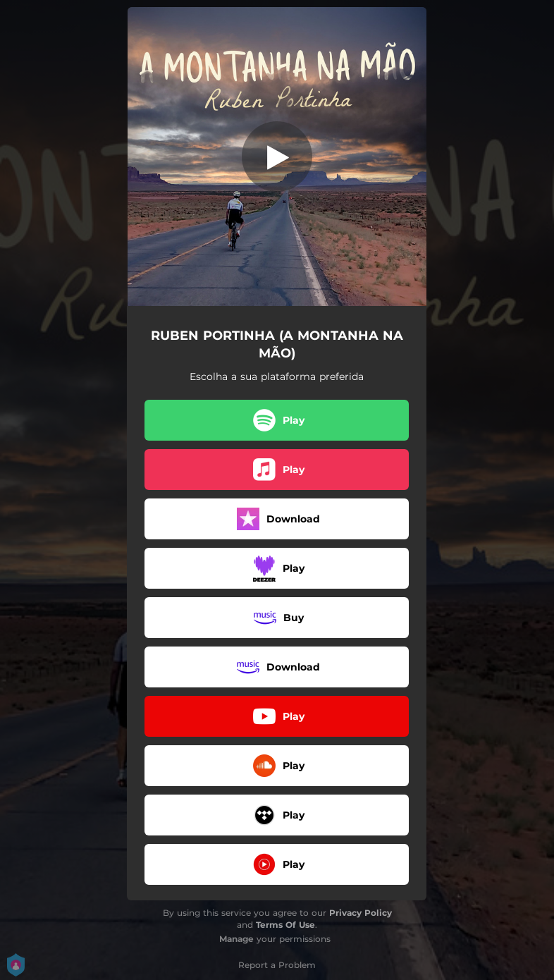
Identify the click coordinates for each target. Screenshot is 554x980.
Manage (236, 939)
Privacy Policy (361, 913)
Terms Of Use (285, 925)
